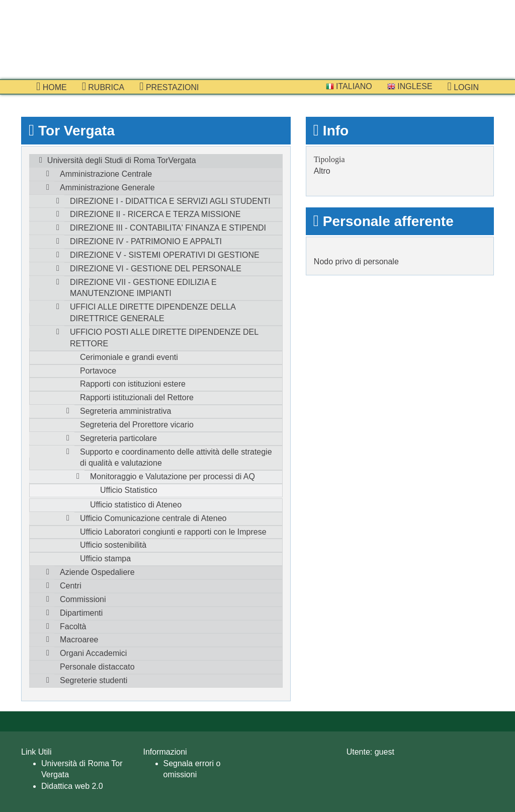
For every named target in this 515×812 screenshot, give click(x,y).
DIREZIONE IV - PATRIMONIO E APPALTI (146, 241)
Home (52, 87)
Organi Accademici (93, 653)
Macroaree (79, 640)
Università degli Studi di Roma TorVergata (122, 160)
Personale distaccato (97, 667)
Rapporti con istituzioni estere (133, 384)
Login (463, 87)
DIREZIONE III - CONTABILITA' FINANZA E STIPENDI (168, 228)
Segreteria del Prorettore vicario (137, 425)
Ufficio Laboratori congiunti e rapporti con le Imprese (173, 532)
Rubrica (103, 87)
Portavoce (98, 371)
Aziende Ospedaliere (97, 572)
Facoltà (73, 626)
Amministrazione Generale (107, 188)
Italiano (349, 86)
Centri (71, 586)
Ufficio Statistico (129, 490)
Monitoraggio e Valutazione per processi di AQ (173, 476)
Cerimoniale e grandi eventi (129, 357)
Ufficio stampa (105, 559)
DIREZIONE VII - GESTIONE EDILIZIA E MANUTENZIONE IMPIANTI (143, 288)
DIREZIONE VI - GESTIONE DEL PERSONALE (156, 269)
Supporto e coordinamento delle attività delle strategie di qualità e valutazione (176, 458)
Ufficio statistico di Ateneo (136, 505)
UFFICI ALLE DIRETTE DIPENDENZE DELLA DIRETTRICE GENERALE (153, 313)
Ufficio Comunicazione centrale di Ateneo (153, 518)
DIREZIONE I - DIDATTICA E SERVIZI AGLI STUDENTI (170, 201)
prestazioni (169, 87)
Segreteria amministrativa (125, 411)
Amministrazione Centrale (106, 174)
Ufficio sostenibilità (113, 545)
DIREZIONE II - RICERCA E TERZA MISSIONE (155, 214)
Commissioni (83, 599)
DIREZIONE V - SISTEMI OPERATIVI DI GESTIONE (165, 255)
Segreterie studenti (94, 680)
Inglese (410, 86)
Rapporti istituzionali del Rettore (137, 397)
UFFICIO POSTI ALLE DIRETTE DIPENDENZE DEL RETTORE (164, 338)
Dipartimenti (81, 613)
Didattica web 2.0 (72, 786)
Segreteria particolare (118, 438)
